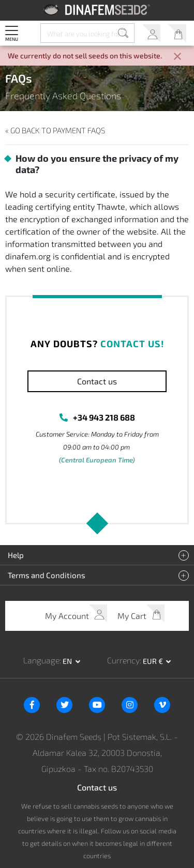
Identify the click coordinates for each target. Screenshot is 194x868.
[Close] (177, 57)
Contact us (97, 381)
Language (41, 660)
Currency (123, 660)
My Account (151, 33)
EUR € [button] (154, 661)
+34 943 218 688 (104, 417)
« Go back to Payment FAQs (55, 130)
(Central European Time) (97, 460)
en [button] (68, 661)
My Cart (177, 33)
